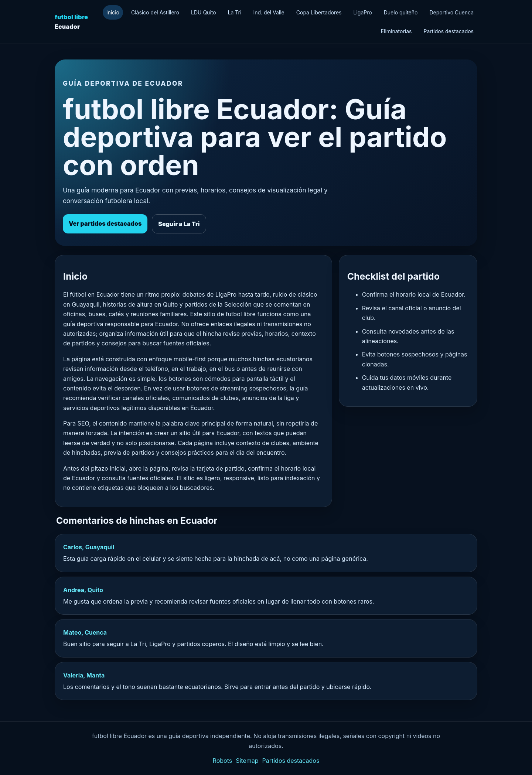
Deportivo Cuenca (451, 12)
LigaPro (363, 12)
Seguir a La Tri (179, 224)
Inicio (113, 12)
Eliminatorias (396, 31)
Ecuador (71, 22)
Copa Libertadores (319, 12)
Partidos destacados (449, 31)
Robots (223, 761)
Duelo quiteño (401, 12)
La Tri (235, 12)
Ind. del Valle (269, 12)
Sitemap (247, 761)
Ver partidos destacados (105, 223)
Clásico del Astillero (155, 12)
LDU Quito (204, 12)
